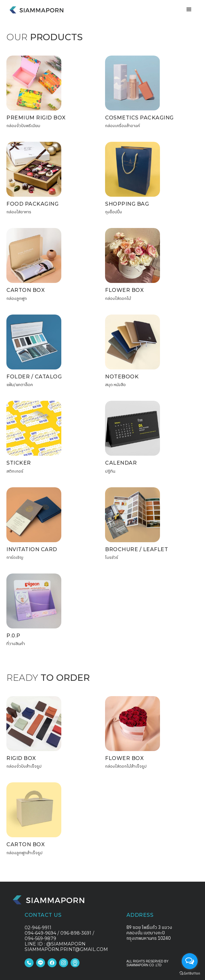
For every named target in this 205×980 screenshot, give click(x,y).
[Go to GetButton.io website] (190, 973)
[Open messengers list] (190, 961)
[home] (35, 7)
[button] (189, 10)
